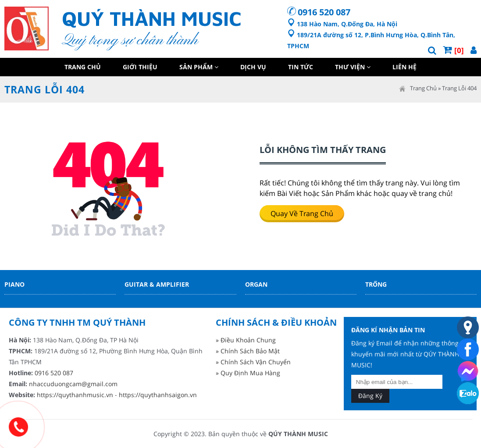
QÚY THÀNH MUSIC (298, 434)
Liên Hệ (404, 67)
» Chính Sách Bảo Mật (248, 351)
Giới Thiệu (140, 67)
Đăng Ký (370, 396)
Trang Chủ (83, 67)
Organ (256, 284)
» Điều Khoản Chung (246, 340)
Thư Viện (353, 67)
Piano (14, 284)
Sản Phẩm (199, 67)
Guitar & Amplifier (157, 284)
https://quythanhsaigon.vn (158, 395)
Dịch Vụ (253, 67)
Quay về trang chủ (302, 213)
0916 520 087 (324, 12)
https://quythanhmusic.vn (75, 395)
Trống (376, 284)
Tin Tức (301, 67)
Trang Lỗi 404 (459, 88)
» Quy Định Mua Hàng (248, 373)
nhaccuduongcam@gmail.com (73, 384)
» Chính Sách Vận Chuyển (253, 362)
